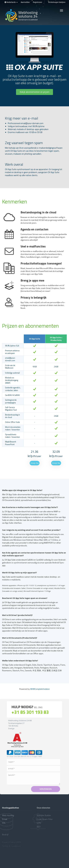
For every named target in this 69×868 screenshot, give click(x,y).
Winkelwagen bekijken (57, 2)
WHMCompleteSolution (40, 689)
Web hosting (8, 815)
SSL (4, 823)
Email (5, 819)
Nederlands (11, 2)
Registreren (37, 2)
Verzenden (46, 789)
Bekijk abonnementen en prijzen (34, 92)
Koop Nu (35, 463)
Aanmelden (25, 2)
